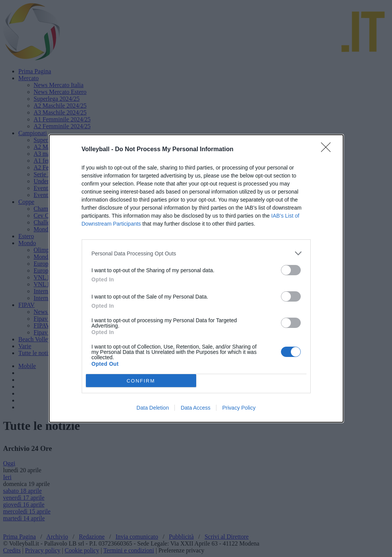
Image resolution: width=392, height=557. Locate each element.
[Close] (328, 150)
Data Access (195, 408)
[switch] (291, 270)
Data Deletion (153, 408)
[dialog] (196, 278)
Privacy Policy (239, 408)
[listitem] (196, 253)
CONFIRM (141, 381)
